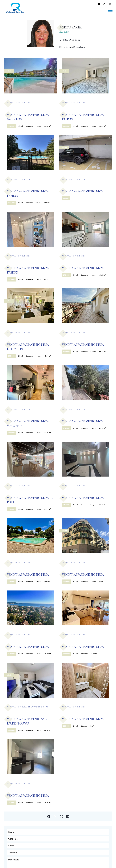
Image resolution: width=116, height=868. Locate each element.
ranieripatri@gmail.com (74, 47)
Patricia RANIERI (71, 27)
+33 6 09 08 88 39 (72, 40)
